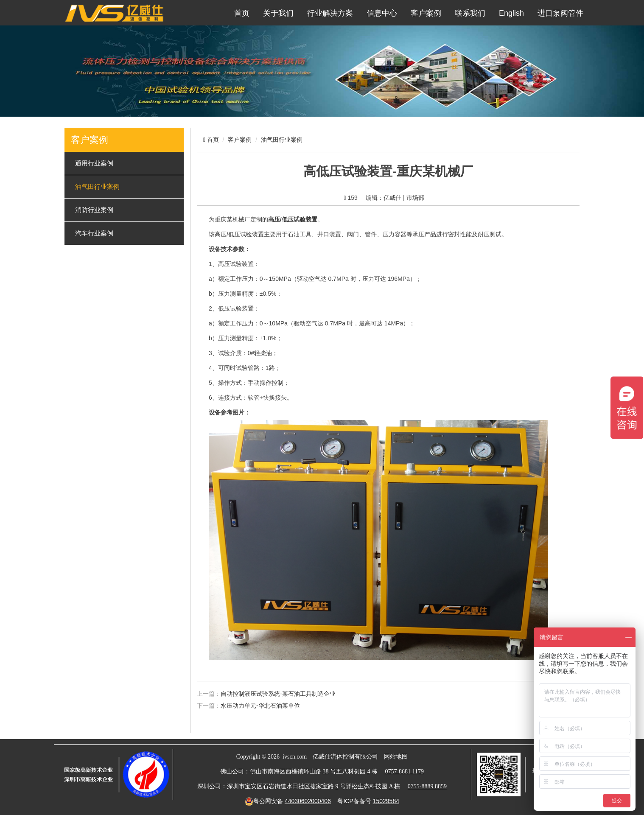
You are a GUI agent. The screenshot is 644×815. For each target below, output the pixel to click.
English (511, 13)
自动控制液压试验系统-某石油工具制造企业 (278, 694)
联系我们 (470, 13)
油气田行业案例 (97, 187)
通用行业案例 (94, 163)
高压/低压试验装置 (239, 234)
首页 (242, 13)
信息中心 (382, 13)
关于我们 (278, 13)
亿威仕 (392, 198)
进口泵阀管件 (560, 13)
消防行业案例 (94, 210)
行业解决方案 (330, 13)
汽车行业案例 (94, 233)
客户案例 (426, 13)
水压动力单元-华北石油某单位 (260, 706)
